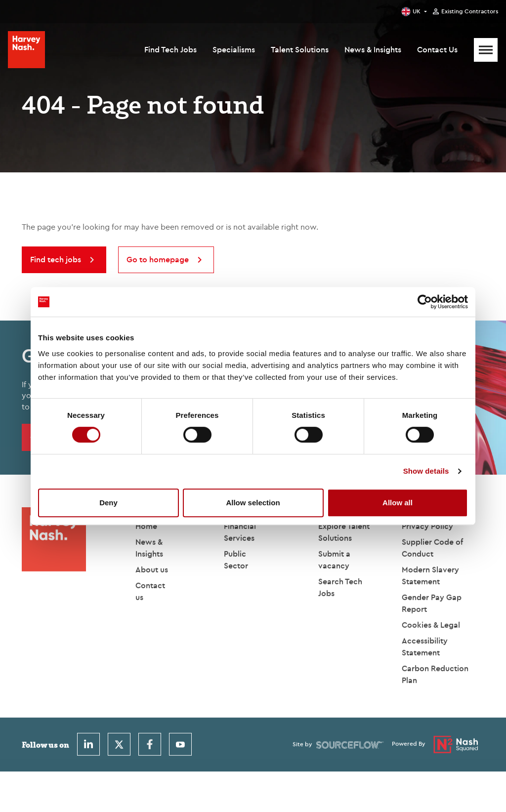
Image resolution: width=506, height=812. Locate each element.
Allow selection (253, 503)
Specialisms (234, 49)
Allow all (398, 503)
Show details (426, 471)
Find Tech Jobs (170, 49)
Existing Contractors (470, 11)
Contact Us (437, 49)
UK (417, 11)
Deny (108, 503)
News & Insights (373, 49)
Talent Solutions (300, 49)
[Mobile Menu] (486, 50)
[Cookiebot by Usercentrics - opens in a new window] (425, 302)
